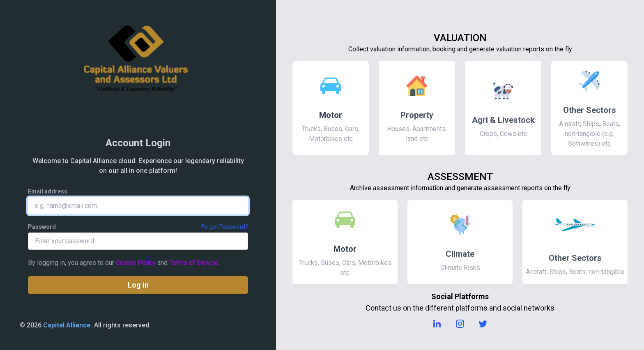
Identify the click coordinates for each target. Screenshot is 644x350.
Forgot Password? (225, 227)
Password (42, 227)
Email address (48, 191)
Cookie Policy (136, 263)
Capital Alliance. (68, 325)
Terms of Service (194, 263)
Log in (138, 285)
